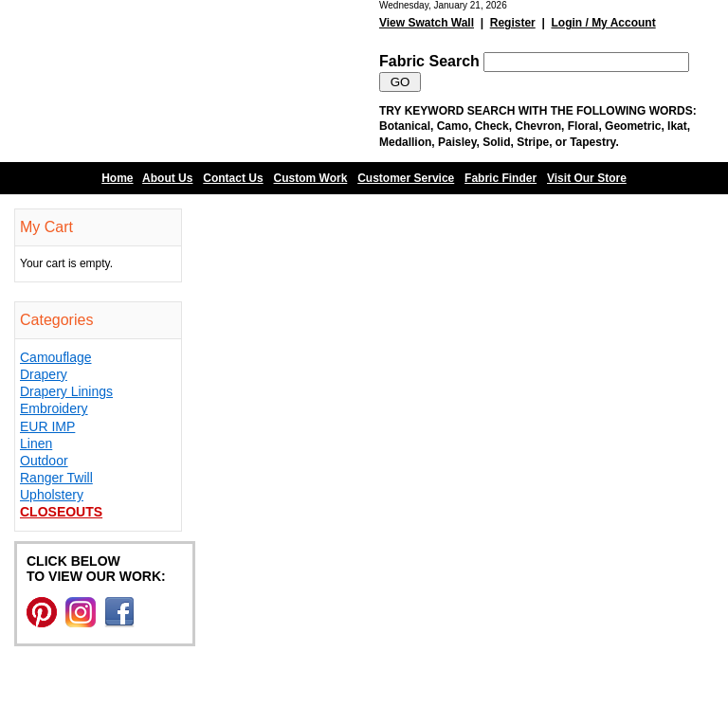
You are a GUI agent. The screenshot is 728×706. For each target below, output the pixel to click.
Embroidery (54, 408)
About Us (167, 178)
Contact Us (233, 178)
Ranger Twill (56, 478)
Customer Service (406, 178)
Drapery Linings (66, 391)
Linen (36, 444)
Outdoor (44, 461)
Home (117, 178)
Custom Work (311, 178)
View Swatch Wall (427, 23)
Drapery (44, 374)
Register (513, 23)
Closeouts (61, 512)
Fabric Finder (500, 178)
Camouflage (56, 357)
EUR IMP (47, 426)
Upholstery (52, 495)
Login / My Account (603, 23)
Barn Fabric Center (190, 81)
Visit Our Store (587, 178)
